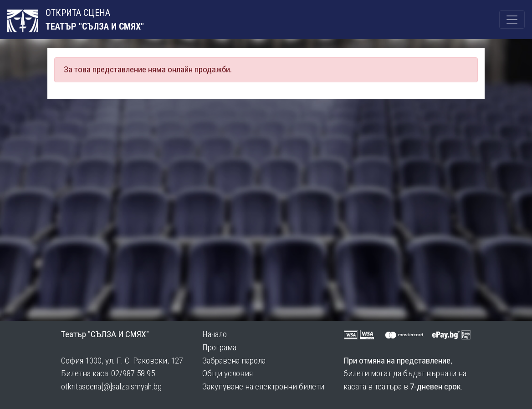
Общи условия (228, 373)
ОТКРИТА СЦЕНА (59, 20)
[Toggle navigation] (512, 20)
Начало (215, 334)
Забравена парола (234, 361)
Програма (219, 347)
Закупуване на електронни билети (263, 386)
